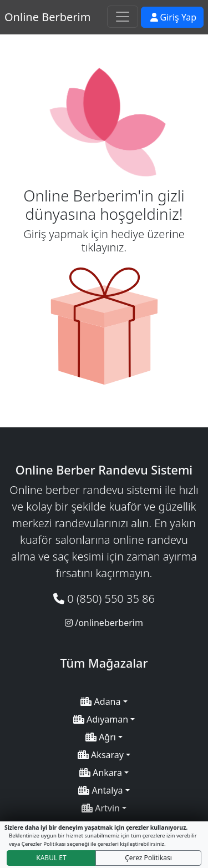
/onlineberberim (104, 623)
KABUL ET (51, 858)
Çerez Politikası (148, 858)
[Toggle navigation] (123, 17)
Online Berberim (47, 17)
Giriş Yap (173, 17)
